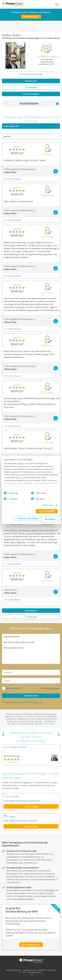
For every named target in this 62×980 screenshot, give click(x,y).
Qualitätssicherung (29, 970)
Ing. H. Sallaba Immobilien (15, 747)
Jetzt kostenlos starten (31, 945)
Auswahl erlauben (28, 518)
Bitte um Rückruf (14, 688)
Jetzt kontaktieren (31, 94)
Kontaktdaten (39, 103)
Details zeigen (48, 505)
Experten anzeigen (31, 806)
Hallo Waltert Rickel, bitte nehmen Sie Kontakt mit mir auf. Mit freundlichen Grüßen (31, 649)
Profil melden (50, 724)
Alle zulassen (47, 511)
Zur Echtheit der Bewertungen (31, 74)
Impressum (52, 970)
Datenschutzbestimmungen (28, 702)
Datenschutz (42, 970)
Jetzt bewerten (31, 81)
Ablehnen (50, 519)
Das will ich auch (31, 17)
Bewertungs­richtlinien (14, 970)
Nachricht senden (31, 696)
